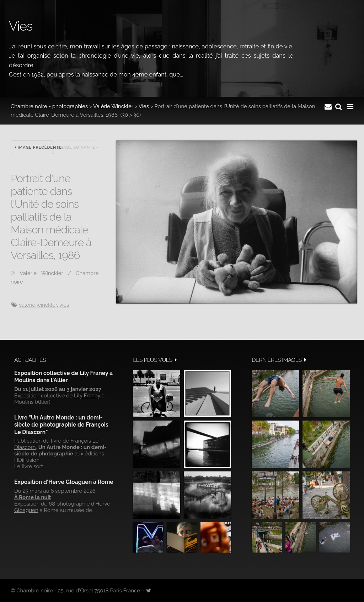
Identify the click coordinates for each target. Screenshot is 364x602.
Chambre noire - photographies (49, 106)
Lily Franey (87, 396)
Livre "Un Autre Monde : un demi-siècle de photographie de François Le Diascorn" (61, 425)
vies (64, 305)
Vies (144, 106)
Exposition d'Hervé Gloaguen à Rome (64, 482)
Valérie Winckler (113, 106)
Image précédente (34, 147)
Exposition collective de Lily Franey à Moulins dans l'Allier (63, 377)
